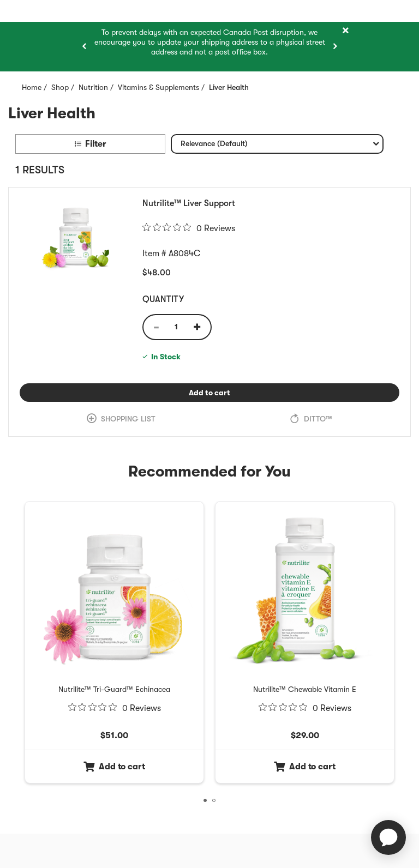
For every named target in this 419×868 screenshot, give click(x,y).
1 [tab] (207, 802)
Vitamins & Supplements (158, 87)
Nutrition (93, 87)
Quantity (163, 299)
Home (32, 87)
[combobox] (277, 144)
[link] (121, 419)
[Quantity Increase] (201, 327)
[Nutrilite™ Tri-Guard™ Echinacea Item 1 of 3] (114, 689)
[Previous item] (84, 46)
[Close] (345, 31)
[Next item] (335, 46)
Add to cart (240, 392)
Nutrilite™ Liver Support (189, 203)
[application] (388, 837)
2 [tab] (216, 802)
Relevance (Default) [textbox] (214, 146)
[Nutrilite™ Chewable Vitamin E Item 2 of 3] (305, 689)
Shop (60, 87)
